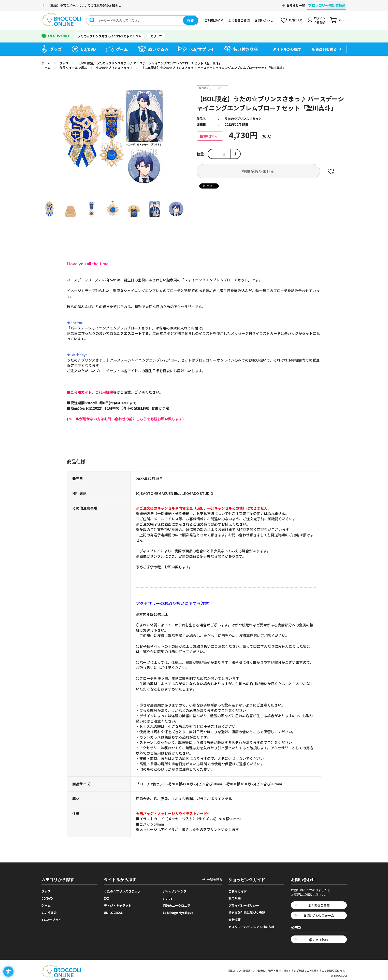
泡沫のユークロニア (177, 905)
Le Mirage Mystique (178, 912)
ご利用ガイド (214, 20)
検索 (191, 20)
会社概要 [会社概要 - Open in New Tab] (235, 920)
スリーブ (156, 36)
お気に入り (296, 20)
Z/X (106, 898)
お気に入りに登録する (331, 171)
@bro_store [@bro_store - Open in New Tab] (319, 939)
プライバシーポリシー (244, 905)
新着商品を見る (324, 49)
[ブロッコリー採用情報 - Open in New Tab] (327, 2)
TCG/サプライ (201, 49)
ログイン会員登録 (320, 20)
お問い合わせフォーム (319, 915)
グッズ (56, 49)
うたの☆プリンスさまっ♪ (243, 118)
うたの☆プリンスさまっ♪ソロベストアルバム (109, 36)
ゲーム (122, 49)
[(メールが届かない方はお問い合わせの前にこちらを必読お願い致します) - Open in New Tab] (125, 419)
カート (343, 20)
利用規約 (235, 898)
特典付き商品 (246, 49)
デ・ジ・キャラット (118, 905)
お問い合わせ (264, 20)
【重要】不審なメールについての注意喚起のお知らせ (84, 5)
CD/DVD (88, 49)
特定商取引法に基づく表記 (247, 912)
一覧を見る (214, 879)
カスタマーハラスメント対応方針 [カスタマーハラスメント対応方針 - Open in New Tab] (251, 927)
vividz (168, 898)
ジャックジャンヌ (175, 891)
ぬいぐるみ (158, 49)
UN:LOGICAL (113, 912)
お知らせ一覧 (296, 5)
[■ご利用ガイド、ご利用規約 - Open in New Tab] (90, 392)
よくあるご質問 (239, 20)
